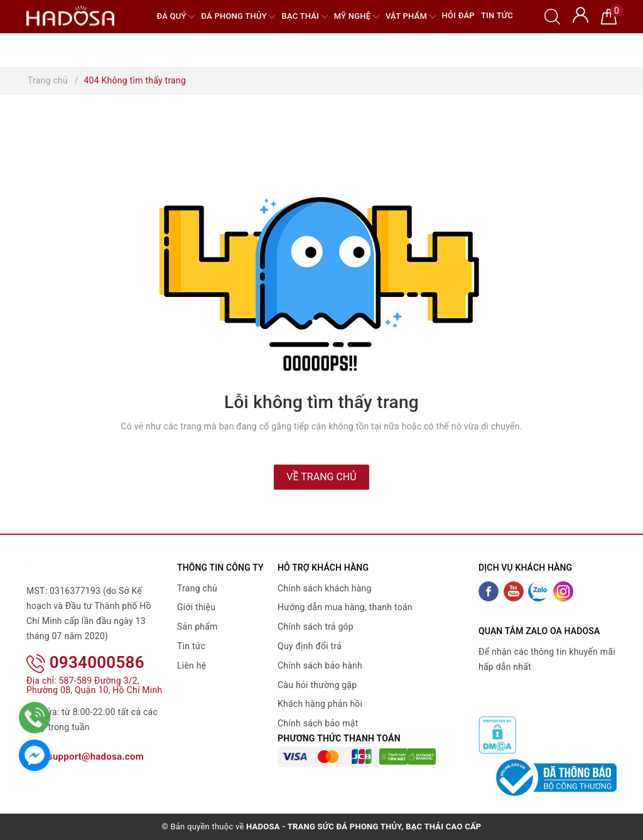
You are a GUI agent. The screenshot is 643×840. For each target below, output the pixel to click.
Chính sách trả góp (316, 627)
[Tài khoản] (581, 14)
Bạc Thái (304, 17)
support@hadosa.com (85, 757)
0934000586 (85, 662)
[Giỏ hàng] (609, 16)
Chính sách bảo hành (320, 665)
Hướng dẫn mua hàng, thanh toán (345, 607)
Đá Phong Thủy (238, 17)
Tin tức (497, 15)
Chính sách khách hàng (325, 588)
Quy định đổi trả (310, 646)
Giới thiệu (196, 607)
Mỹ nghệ (357, 17)
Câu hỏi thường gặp (317, 685)
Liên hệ (192, 665)
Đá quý (176, 17)
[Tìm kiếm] (552, 16)
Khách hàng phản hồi (320, 704)
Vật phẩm (411, 17)
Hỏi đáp (458, 15)
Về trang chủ (321, 477)
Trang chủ (197, 588)
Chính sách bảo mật (318, 723)
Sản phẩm (197, 627)
